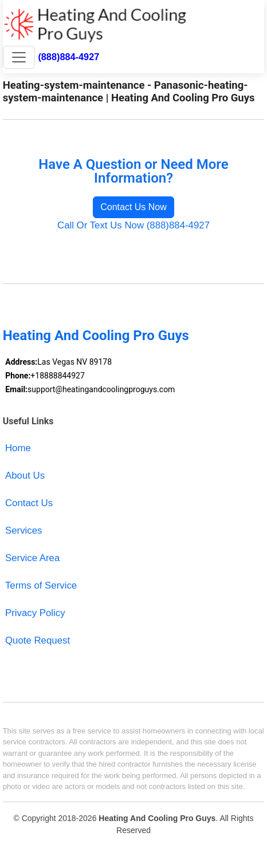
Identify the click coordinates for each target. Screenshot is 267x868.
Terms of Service (41, 585)
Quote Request (38, 640)
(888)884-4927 (68, 57)
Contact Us (29, 503)
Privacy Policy (35, 613)
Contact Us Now (133, 207)
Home (18, 448)
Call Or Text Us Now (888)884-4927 (133, 225)
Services (23, 530)
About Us (25, 476)
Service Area (32, 558)
